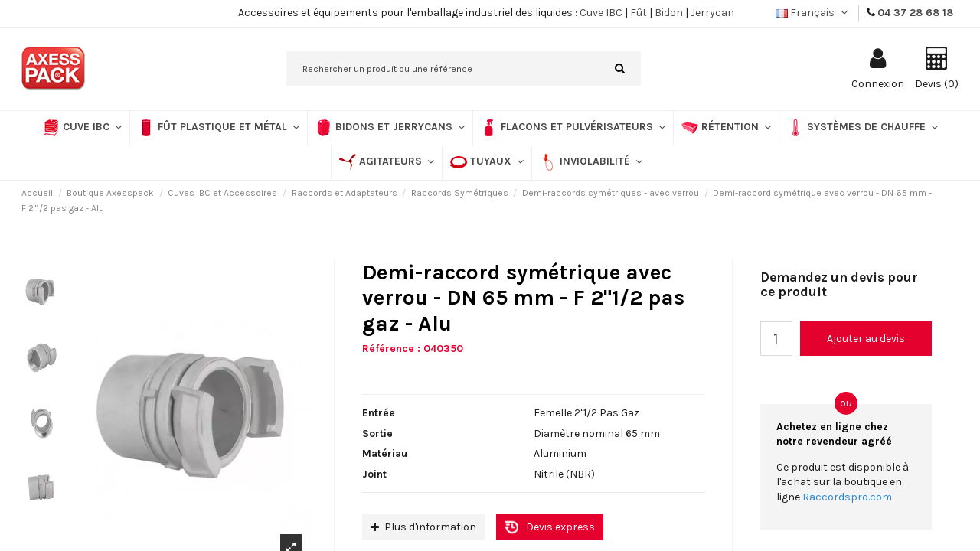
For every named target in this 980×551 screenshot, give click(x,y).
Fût (639, 13)
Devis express (560, 527)
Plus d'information (423, 527)
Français (813, 13)
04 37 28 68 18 (915, 13)
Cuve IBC (601, 13)
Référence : (391, 349)
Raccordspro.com (847, 497)
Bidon (669, 13)
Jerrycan (712, 13)
